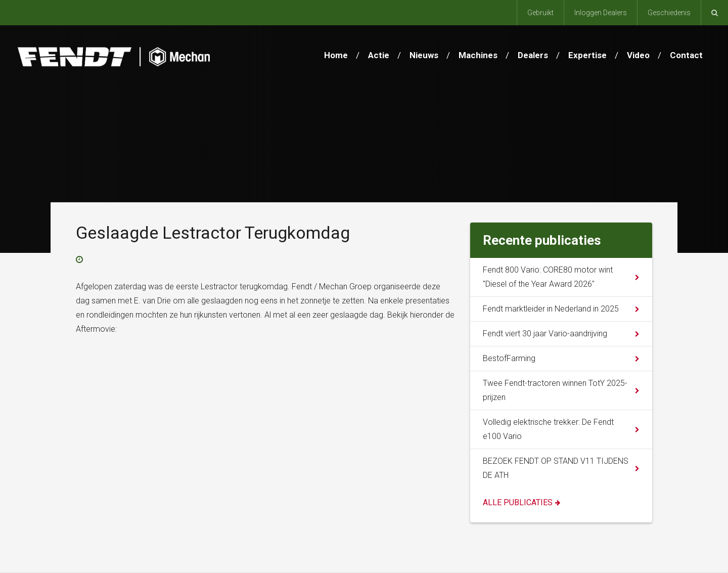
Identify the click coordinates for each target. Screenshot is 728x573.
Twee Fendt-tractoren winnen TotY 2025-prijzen (555, 390)
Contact (686, 55)
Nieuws (424, 55)
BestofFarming (509, 358)
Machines (478, 55)
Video (638, 55)
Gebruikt (540, 13)
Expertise (587, 55)
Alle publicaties (518, 502)
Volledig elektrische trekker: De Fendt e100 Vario (548, 429)
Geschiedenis (669, 13)
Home (336, 55)
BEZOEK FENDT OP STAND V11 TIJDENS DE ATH (556, 468)
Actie (379, 55)
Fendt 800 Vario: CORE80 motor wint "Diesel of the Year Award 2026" (548, 277)
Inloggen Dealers (601, 13)
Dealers (533, 55)
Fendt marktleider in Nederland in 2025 (551, 309)
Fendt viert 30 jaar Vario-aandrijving (545, 334)
